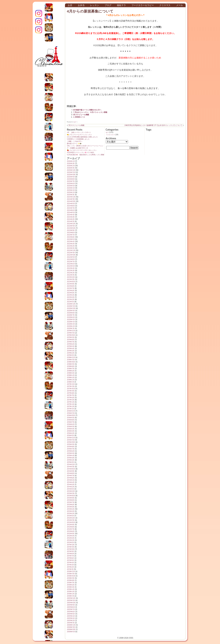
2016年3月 (71, 431)
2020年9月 (71, 311)
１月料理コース (79, 117)
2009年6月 (71, 612)
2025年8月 (71, 179)
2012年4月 (71, 536)
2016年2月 (71, 433)
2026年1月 (71, 168)
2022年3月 (71, 270)
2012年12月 (71, 518)
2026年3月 (71, 163)
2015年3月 (71, 458)
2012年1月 (70, 542)
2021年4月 (71, 295)
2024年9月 (71, 204)
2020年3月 (71, 324)
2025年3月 (71, 190)
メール (180, 5)
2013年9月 (71, 498)
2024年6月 (71, 210)
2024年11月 (71, 199)
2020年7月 (71, 315)
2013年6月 (71, 505)
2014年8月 (71, 473)
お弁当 (81, 5)
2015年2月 (71, 460)
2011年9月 (70, 551)
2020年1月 (71, 328)
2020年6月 (71, 317)
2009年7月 (71, 609)
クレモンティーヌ (39, 22)
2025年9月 (71, 177)
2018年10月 (71, 362)
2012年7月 (71, 529)
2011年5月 (70, 560)
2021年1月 (70, 302)
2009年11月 (71, 600)
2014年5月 (71, 480)
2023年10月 (71, 228)
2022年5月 (71, 266)
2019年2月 (71, 353)
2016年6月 (71, 424)
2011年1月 (70, 569)
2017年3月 (71, 404)
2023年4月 (71, 241)
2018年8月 (71, 366)
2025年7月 (71, 181)
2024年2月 (71, 219)
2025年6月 (71, 184)
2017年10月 (71, 389)
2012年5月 (71, 534)
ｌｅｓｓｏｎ (110, 135)
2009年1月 (71, 623)
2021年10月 (71, 282)
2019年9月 (71, 337)
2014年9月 (71, 471)
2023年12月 (71, 224)
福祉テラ (121, 5)
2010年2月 (71, 594)
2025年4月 (71, 188)
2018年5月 (71, 373)
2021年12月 (71, 277)
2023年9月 (71, 230)
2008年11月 (71, 627)
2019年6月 (71, 344)
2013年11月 (71, 493)
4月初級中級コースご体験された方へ (87, 110)
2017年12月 (71, 384)
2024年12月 (71, 197)
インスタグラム (39, 13)
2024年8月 (71, 206)
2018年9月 (71, 364)
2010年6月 (71, 585)
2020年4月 (71, 322)
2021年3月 (71, 297)
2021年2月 (71, 299)
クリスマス (165, 5)
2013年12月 (71, 491)
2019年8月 (71, 340)
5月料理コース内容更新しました (78, 139)
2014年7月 (71, 476)
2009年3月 (71, 618)
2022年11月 (71, 253)
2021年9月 (71, 284)
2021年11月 (71, 279)
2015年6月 (71, 451)
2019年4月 (71, 348)
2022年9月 (71, 257)
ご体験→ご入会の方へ (75, 141)
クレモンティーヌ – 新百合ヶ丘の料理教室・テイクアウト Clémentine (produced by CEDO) (49, 59)
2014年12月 (71, 464)
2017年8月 (71, 393)
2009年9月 (71, 605)
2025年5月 (71, 186)
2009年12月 (71, 598)
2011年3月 (70, 565)
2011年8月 (70, 554)
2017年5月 (71, 400)
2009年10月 (71, 603)
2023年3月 (71, 244)
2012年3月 (71, 538)
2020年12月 (71, 304)
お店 (70, 5)
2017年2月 (71, 406)
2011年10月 (71, 549)
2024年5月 (71, 212)
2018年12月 (71, 357)
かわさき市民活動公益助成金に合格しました (82, 137)
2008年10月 (71, 629)
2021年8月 (71, 286)
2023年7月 (71, 235)
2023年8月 (71, 233)
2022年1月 (71, 275)
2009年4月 (71, 616)
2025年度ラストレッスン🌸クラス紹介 (81, 152)
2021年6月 (71, 291)
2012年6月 (71, 531)
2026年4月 (71, 161)
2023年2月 (71, 246)
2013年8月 (71, 500)
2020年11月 (71, 306)
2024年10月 (71, 201)
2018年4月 (71, 375)
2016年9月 (71, 418)
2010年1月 (70, 596)
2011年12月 (71, 545)
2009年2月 (71, 621)
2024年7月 (71, 208)
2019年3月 (71, 351)
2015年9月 (71, 444)
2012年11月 (71, 520)
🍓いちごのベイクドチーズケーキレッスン (82, 150)
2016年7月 (71, 422)
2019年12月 (71, 331)
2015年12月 (71, 438)
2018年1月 (70, 382)
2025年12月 (71, 170)
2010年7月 (71, 583)
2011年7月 (70, 556)
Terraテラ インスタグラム (39, 30)
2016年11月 (71, 413)
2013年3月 (71, 511)
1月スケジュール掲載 (81, 115)
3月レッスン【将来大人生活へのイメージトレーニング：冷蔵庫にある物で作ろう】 (85, 147)
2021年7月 (71, 288)
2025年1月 (71, 195)
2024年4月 (71, 215)
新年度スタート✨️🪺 (74, 144)
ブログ (108, 5)
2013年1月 (70, 516)
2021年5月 (71, 293)
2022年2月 (71, 273)
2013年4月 (71, 509)
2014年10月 (71, 469)
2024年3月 (71, 217)
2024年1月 (71, 221)
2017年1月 (70, 409)
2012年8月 (71, 527)
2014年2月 (71, 487)
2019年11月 (71, 333)
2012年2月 (71, 540)
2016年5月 (71, 427)
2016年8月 (71, 420)
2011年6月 (70, 558)
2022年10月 (71, 255)
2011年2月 (70, 567)
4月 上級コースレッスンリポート (79, 132)
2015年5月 (71, 453)
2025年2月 (71, 192)
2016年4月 (71, 429)
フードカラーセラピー (143, 5)
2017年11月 (71, 386)
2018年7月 (71, 369)
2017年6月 (71, 398)
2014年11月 (71, 467)
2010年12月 (71, 571)
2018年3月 (71, 377)
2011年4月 (70, 563)
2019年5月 (71, 346)
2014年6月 (71, 478)
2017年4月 (71, 402)
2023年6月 (71, 237)
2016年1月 (70, 435)
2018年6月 (71, 371)
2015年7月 (71, 449)
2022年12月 (71, 250)
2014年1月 (70, 489)
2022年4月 (71, 268)
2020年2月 (71, 326)
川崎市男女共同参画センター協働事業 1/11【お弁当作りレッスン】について (153, 125)
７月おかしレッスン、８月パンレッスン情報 (90, 112)
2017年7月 (70, 395)
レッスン (95, 5)
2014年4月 (71, 482)
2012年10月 (71, 522)
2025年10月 (71, 175)
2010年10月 (71, 576)
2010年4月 (71, 589)
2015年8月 (71, 447)
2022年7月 (71, 262)
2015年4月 (71, 456)
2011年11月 (70, 547)
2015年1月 (70, 462)
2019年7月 (71, 342)
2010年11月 (71, 574)
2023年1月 (71, 248)
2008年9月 (71, 632)
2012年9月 (71, 525)
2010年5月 (71, 587)
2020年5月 (71, 320)
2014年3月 (71, 485)
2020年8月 (71, 313)
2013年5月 (71, 507)
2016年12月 (71, 411)
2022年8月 (71, 259)
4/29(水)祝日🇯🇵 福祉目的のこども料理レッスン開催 (86, 155)
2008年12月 (71, 625)
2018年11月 (71, 360)
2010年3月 (71, 592)
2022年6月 (71, 264)
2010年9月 (71, 578)
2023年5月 (71, 239)
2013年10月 (71, 496)
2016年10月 (71, 415)
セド (75, 122)
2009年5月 (71, 614)
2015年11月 (71, 440)
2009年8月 (71, 607)
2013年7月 (71, 502)
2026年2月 (71, 166)
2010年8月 (71, 580)
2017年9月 (71, 391)
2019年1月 (70, 355)
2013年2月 (71, 513)
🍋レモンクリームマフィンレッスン (79, 135)
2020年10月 (71, 308)
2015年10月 (71, 442)
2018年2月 (71, 380)
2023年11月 (71, 226)
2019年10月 (71, 335)
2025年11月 (71, 172)
